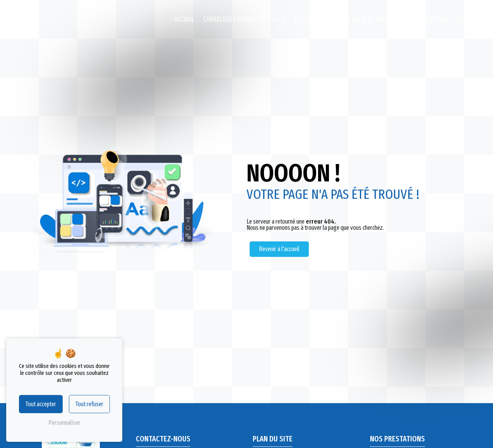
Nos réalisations (423, 20)
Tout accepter (41, 404)
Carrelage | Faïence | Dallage (244, 20)
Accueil (184, 20)
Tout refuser (89, 404)
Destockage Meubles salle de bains (342, 20)
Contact (468, 20)
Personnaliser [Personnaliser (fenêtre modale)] (64, 423)
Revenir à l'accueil (279, 249)
